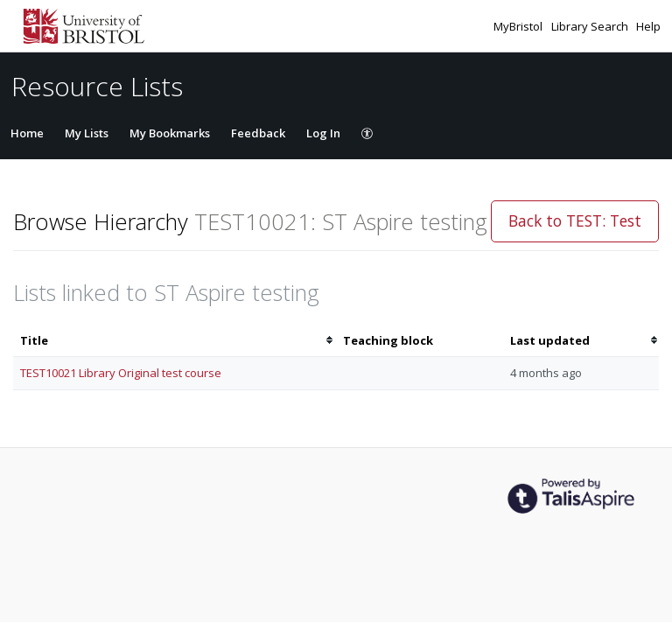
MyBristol (519, 26)
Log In (323, 133)
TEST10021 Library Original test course (121, 373)
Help (648, 26)
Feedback (258, 133)
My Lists (87, 133)
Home (27, 133)
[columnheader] (175, 341)
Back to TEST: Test (575, 220)
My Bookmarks (170, 133)
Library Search (591, 26)
